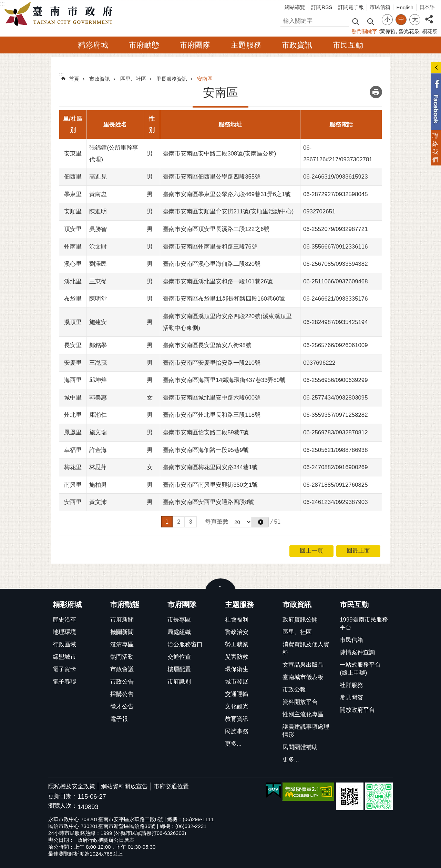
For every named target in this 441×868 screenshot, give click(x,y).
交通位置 (179, 657)
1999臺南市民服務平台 (364, 624)
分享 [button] (429, 15)
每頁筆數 (217, 522)
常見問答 (351, 698)
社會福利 (237, 620)
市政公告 (122, 682)
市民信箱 (380, 7)
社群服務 (351, 685)
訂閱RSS (322, 7)
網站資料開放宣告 (124, 786)
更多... (233, 744)
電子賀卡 (64, 669)
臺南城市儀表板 (303, 677)
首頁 (74, 79)
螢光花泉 (409, 31)
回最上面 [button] (358, 551)
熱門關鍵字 (364, 31)
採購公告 (122, 694)
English (405, 7)
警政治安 (237, 632)
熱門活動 (122, 657)
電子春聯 (64, 682)
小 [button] (387, 19)
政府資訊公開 (300, 620)
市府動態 (144, 45)
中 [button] (401, 19)
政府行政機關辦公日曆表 (106, 840)
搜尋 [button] (356, 21)
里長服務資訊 (172, 79)
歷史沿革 (64, 620)
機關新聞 (122, 632)
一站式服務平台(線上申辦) (360, 669)
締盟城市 (64, 657)
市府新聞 (122, 620)
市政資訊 (297, 45)
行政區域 (64, 644)
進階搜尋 (370, 21)
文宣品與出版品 (303, 665)
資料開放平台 (300, 702)
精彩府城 (93, 45)
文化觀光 (237, 706)
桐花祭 (430, 31)
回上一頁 (311, 551)
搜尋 (286, 20)
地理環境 (64, 632)
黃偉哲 (388, 31)
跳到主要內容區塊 (4, 4)
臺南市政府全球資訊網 (60, 14)
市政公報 (294, 690)
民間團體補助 (300, 747)
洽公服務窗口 (185, 644)
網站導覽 (295, 7)
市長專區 (179, 620)
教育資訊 (237, 719)
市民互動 (348, 45)
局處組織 (179, 632)
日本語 (427, 7)
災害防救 (237, 657)
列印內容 (376, 92)
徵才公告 (122, 706)
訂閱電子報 (351, 7)
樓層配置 (179, 669)
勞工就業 (237, 644)
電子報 (119, 719)
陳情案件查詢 (357, 652)
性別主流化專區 (303, 714)
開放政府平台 (357, 710)
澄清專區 (122, 644)
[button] (260, 522)
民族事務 (237, 731)
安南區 (205, 79)
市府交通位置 (171, 786)
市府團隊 (195, 45)
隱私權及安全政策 (72, 786)
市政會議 (122, 669)
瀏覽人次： (63, 806)
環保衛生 (237, 669)
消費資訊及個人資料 (306, 648)
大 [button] (415, 19)
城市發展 (237, 682)
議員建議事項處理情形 (306, 731)
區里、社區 (133, 79)
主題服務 (246, 45)
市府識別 (179, 682)
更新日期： (63, 796)
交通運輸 (237, 694)
